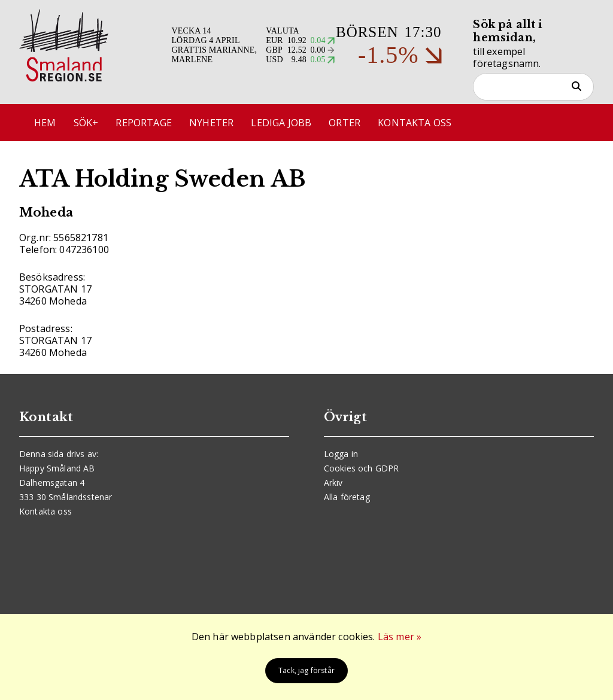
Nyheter (211, 123)
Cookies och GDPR (362, 468)
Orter (345, 123)
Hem (45, 123)
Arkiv (333, 483)
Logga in (341, 454)
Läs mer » (400, 637)
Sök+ (86, 123)
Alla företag (347, 497)
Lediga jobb (281, 123)
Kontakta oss (415, 123)
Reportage (143, 123)
